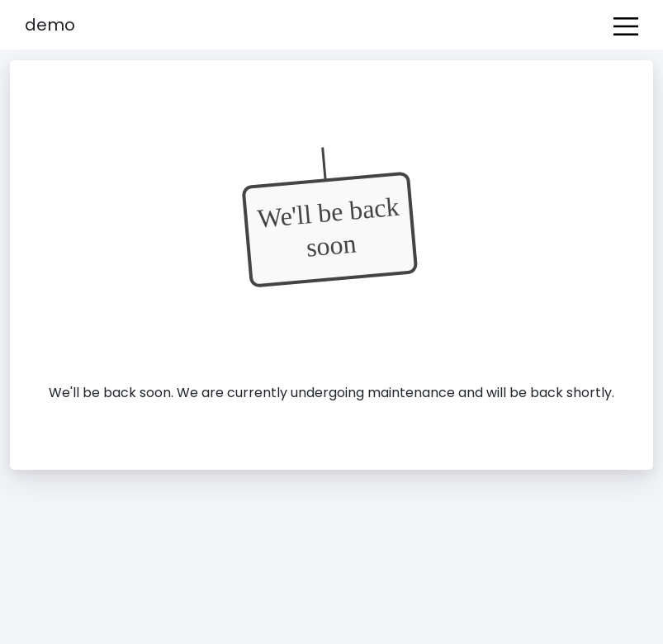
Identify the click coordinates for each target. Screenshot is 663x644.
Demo (50, 25)
